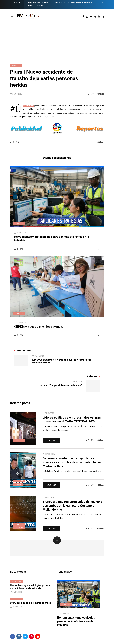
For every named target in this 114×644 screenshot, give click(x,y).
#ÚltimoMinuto (28, 106)
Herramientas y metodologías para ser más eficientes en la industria (30, 592)
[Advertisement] (57, 39)
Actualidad (19, 228)
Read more (51, 445)
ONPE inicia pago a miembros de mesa (39, 331)
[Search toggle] (103, 17)
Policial (18, 489)
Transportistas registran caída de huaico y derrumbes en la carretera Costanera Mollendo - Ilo (72, 510)
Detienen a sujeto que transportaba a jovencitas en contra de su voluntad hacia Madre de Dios (72, 467)
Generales (16, 65)
